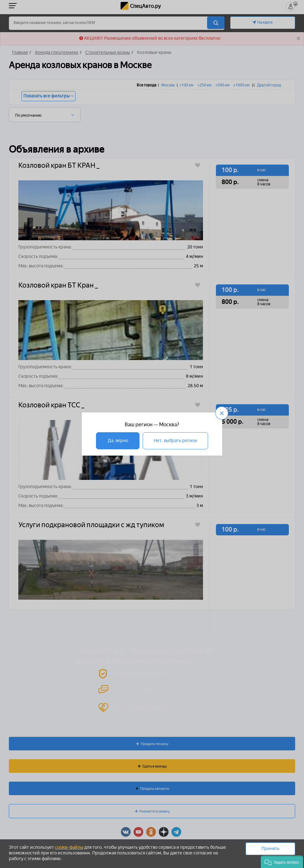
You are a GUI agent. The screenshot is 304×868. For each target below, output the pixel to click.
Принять (270, 849)
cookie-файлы (69, 847)
